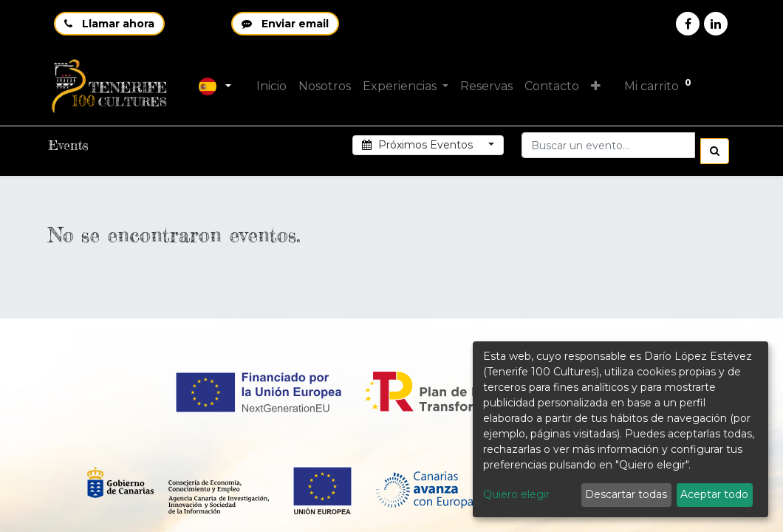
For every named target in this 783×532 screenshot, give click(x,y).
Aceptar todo (714, 494)
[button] (597, 86)
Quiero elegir (516, 494)
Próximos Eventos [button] (419, 145)
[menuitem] (273, 86)
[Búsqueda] (715, 151)
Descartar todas (626, 494)
